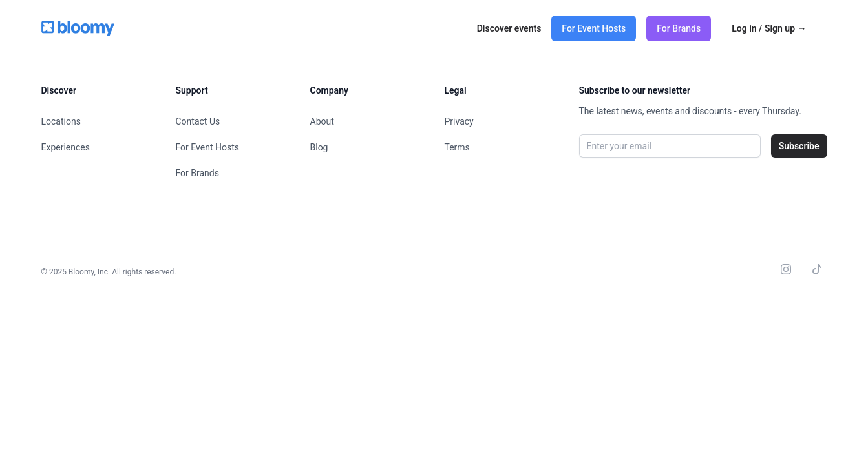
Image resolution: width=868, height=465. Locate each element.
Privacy (459, 121)
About (322, 121)
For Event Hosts (594, 28)
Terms (457, 147)
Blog (319, 147)
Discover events (509, 28)
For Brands (679, 28)
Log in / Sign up (769, 28)
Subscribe (799, 146)
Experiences (66, 147)
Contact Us (198, 121)
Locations (61, 121)
